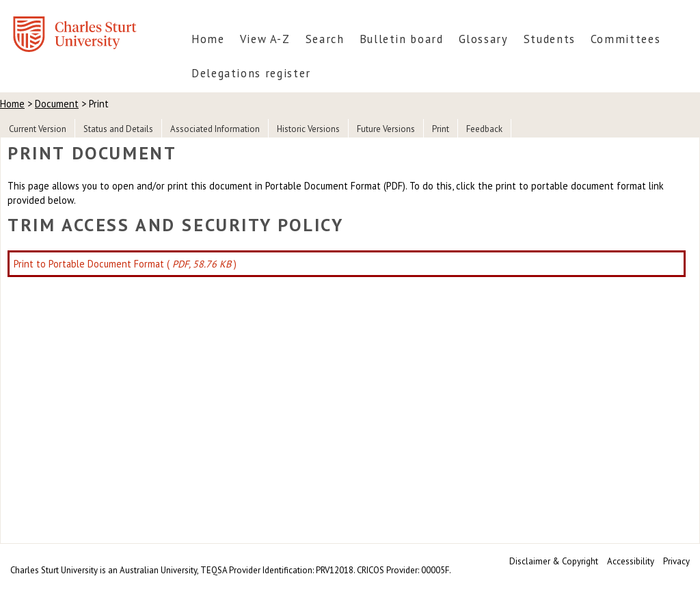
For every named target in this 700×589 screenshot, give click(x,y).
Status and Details (118, 129)
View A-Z (265, 39)
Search (325, 39)
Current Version (38, 129)
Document (57, 104)
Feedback (484, 129)
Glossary (484, 39)
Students (550, 39)
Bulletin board (402, 39)
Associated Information (215, 129)
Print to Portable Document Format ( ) (125, 264)
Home (208, 39)
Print (441, 129)
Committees (625, 39)
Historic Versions (308, 129)
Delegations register (251, 73)
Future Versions (386, 129)
